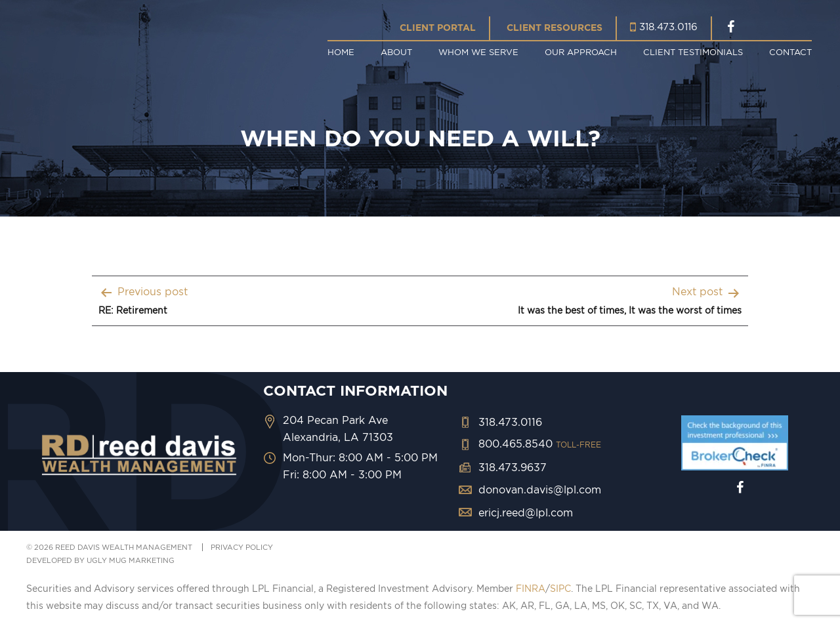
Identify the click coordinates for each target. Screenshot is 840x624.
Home (341, 52)
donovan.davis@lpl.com (540, 489)
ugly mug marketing (131, 560)
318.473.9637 (513, 467)
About (396, 52)
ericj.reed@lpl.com (526, 512)
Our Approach (581, 52)
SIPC (560, 589)
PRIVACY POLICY (242, 547)
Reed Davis (141, 41)
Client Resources (555, 28)
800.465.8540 (540, 444)
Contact (790, 52)
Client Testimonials (693, 52)
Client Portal (438, 28)
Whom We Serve (478, 52)
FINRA (531, 589)
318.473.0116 (668, 27)
